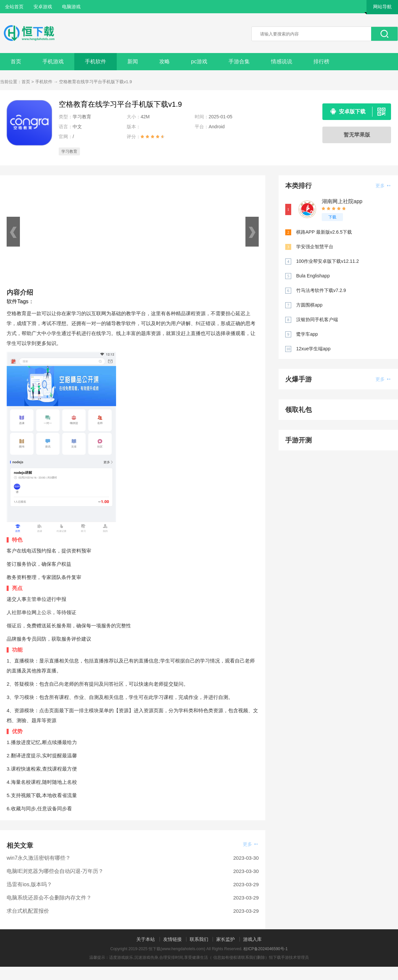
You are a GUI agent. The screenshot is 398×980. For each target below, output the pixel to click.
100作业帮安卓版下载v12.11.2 (328, 261)
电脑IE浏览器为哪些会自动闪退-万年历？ (55, 871)
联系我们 (199, 939)
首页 (16, 61)
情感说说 (282, 61)
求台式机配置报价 (28, 911)
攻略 (165, 61)
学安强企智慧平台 (315, 247)
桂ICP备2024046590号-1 (265, 949)
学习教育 (69, 151)
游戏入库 (252, 939)
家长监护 (226, 939)
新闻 (133, 61)
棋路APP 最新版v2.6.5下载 (324, 232)
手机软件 (96, 61)
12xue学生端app (313, 349)
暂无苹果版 (357, 135)
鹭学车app (307, 334)
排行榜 (321, 61)
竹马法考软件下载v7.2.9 (321, 290)
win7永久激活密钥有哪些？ (39, 858)
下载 (332, 217)
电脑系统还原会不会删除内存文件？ (49, 898)
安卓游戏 (43, 7)
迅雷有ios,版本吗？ (29, 884)
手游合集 (239, 61)
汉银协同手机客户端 (317, 319)
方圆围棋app (309, 305)
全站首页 (14, 7)
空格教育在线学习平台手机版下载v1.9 (96, 82)
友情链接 (172, 939)
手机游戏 (53, 61)
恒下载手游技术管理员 (289, 957)
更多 (250, 844)
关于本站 (146, 939)
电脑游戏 (71, 7)
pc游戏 (199, 61)
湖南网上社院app (342, 201)
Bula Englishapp (313, 276)
